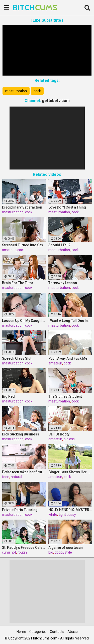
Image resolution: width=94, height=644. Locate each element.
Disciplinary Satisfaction (22, 207)
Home (21, 632)
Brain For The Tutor (18, 283)
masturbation (16, 91)
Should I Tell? (59, 245)
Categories (38, 632)
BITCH (25, 7)
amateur (9, 250)
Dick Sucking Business (21, 434)
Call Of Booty (59, 434)
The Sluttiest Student (65, 396)
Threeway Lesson (63, 283)
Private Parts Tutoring (20, 510)
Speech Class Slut (17, 358)
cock (37, 91)
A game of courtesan (66, 548)
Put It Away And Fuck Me (68, 358)
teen (6, 477)
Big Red (8, 396)
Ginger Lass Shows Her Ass (70, 472)
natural (16, 477)
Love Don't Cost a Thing (67, 207)
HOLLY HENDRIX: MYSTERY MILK (70, 510)
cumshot (9, 552)
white (53, 515)
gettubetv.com (56, 101)
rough (22, 552)
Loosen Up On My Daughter (24, 321)
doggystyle (63, 552)
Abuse (73, 632)
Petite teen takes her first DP (24, 472)
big (51, 552)
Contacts (57, 632)
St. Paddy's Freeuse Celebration (24, 548)
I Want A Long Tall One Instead (70, 321)
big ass (69, 439)
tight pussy (67, 515)
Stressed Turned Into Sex (23, 245)
